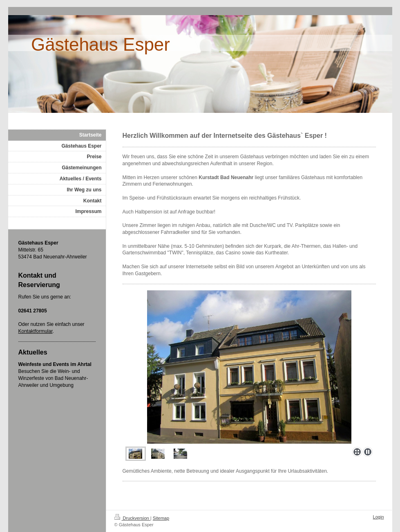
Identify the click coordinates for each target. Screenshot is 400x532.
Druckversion (132, 518)
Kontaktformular (36, 331)
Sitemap (161, 518)
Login (379, 517)
